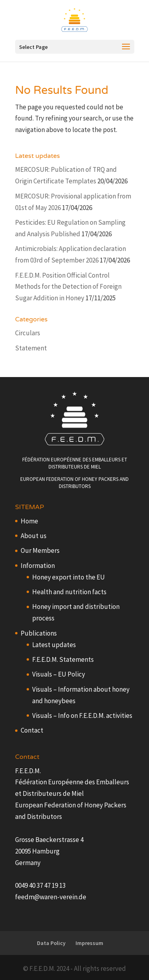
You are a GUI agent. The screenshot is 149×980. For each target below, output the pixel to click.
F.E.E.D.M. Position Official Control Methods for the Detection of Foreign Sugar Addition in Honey (68, 287)
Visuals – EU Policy (59, 674)
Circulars (28, 333)
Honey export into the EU (69, 577)
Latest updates (54, 645)
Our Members (40, 550)
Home (29, 521)
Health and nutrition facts (69, 592)
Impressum (89, 943)
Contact (32, 730)
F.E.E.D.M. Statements (63, 659)
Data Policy (51, 943)
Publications (39, 633)
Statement (31, 348)
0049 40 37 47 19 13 (40, 885)
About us (34, 536)
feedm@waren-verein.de (51, 897)
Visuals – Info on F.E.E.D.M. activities (82, 716)
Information (38, 566)
